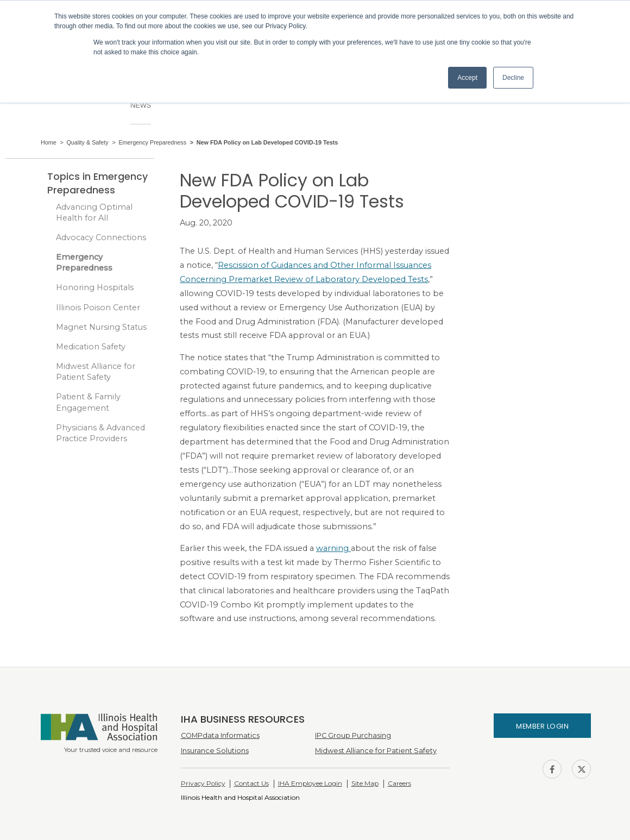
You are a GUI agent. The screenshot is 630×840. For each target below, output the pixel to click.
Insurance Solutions (215, 751)
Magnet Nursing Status (101, 327)
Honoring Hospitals (95, 287)
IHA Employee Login (310, 783)
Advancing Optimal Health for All (94, 212)
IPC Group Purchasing (353, 735)
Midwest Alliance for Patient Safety (96, 372)
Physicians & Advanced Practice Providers (100, 433)
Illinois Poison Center (98, 308)
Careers (399, 783)
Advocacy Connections (101, 237)
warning (333, 548)
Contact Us (251, 783)
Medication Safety (91, 347)
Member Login (542, 726)
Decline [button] (513, 78)
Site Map (365, 783)
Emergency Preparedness (84, 262)
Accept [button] (467, 78)
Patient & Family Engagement (88, 402)
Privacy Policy (203, 783)
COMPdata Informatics (220, 735)
